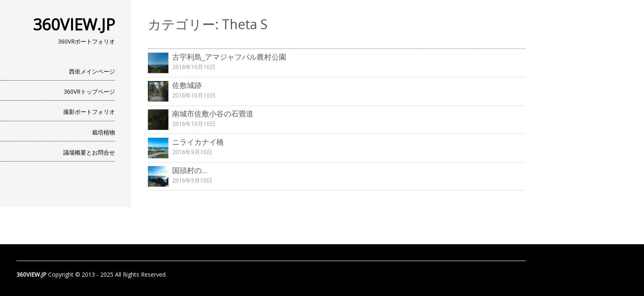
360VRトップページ (89, 91)
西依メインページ (92, 71)
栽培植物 (103, 132)
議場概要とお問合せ (89, 152)
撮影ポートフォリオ (89, 112)
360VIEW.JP (74, 24)
